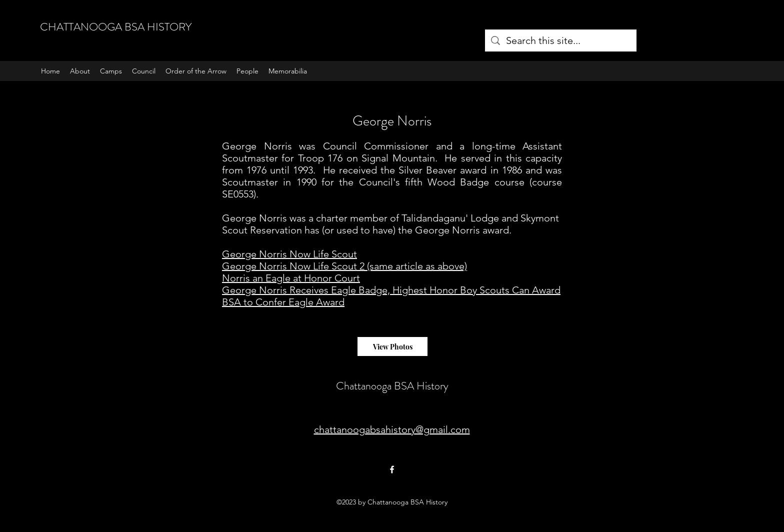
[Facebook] (392, 469)
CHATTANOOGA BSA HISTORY (116, 27)
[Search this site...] (561, 40)
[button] (111, 71)
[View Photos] (392, 346)
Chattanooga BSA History (392, 386)
